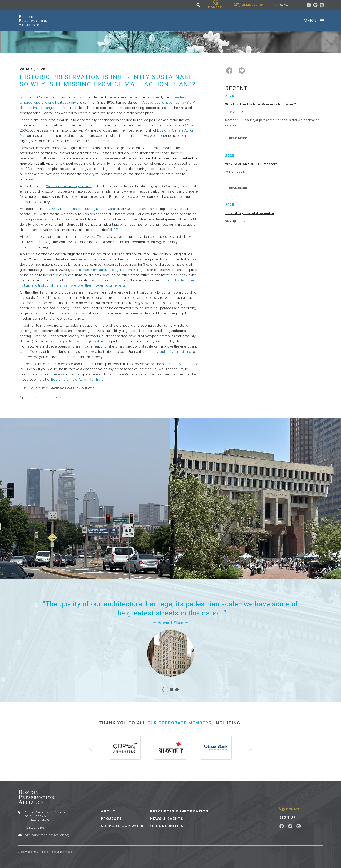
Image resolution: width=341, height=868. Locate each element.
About (108, 811)
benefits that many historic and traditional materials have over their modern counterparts (107, 283)
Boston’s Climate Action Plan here (77, 380)
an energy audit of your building (167, 352)
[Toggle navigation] (322, 21)
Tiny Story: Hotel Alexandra (249, 213)
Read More (238, 138)
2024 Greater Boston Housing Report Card (82, 209)
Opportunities (167, 826)
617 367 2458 (282, 5)
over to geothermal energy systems (78, 341)
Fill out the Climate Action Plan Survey (59, 388)
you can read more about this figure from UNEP (105, 270)
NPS (114, 230)
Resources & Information (179, 811)
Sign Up (288, 817)
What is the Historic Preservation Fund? (261, 104)
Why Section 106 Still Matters (251, 164)
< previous (28, 397)
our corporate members (180, 723)
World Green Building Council (69, 186)
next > (56, 397)
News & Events (167, 818)
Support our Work (122, 826)
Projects (111, 818)
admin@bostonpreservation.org (47, 835)
